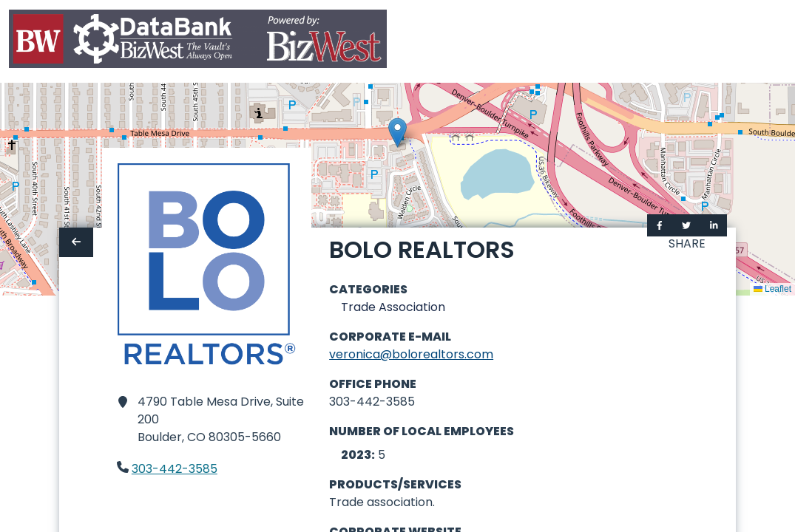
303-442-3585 (175, 469)
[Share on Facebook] (660, 225)
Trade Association (393, 307)
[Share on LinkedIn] (714, 225)
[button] (397, 133)
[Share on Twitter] (686, 225)
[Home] (198, 42)
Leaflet (772, 289)
